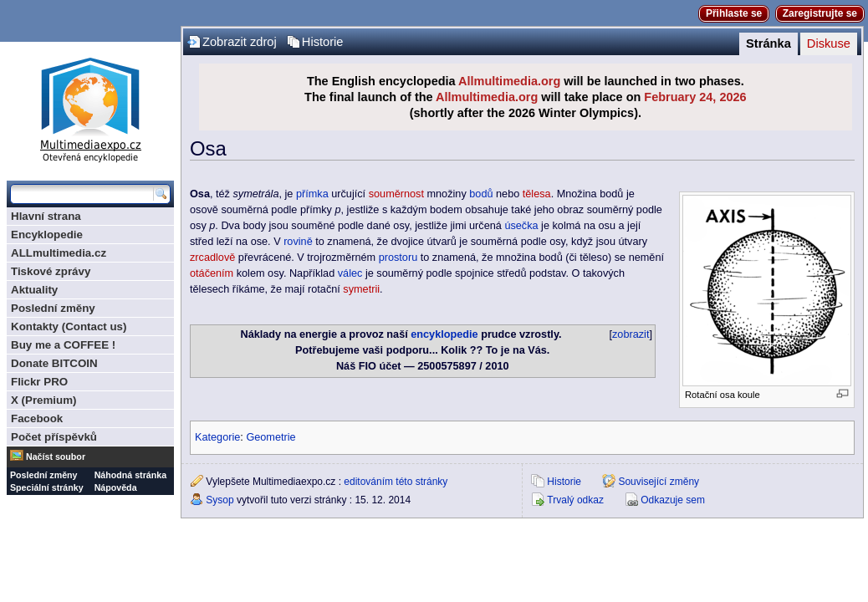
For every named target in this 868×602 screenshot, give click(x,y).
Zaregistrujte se (820, 13)
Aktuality (34, 290)
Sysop (220, 500)
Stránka (768, 43)
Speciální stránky (47, 487)
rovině (298, 242)
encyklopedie (444, 334)
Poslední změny (53, 308)
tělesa (537, 194)
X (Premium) (44, 400)
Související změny (659, 482)
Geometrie (271, 437)
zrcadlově (212, 258)
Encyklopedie (47, 235)
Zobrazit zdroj (240, 42)
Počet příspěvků (54, 437)
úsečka (521, 226)
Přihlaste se (734, 13)
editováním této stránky (396, 482)
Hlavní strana (46, 216)
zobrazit (631, 334)
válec (350, 273)
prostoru (398, 258)
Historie (323, 42)
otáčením (212, 273)
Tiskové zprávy (51, 271)
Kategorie (217, 437)
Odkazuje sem (673, 500)
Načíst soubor (56, 457)
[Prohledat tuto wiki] (82, 194)
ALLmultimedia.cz (59, 253)
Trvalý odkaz (575, 500)
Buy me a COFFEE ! (63, 345)
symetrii (361, 289)
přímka (312, 194)
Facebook (37, 418)
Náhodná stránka (130, 475)
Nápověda (116, 487)
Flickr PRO (39, 382)
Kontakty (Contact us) (69, 327)
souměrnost (396, 194)
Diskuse (829, 43)
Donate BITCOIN (54, 363)
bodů (481, 194)
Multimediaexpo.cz (90, 107)
